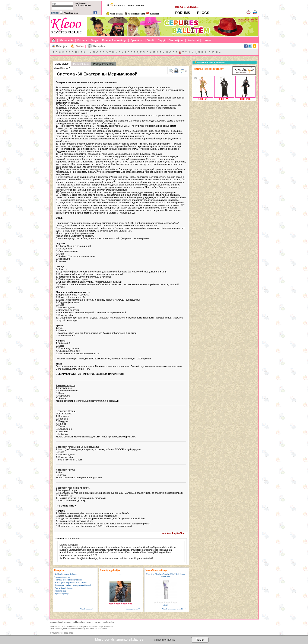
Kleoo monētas (115, 14)
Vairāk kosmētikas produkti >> (174, 609)
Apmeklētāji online (135, 14)
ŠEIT (94, 555)
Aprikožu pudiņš (62, 594)
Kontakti (67, 622)
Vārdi (150, 40)
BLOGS (203, 13)
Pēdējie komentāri (103, 64)
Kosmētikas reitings (114, 40)
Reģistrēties (81, 3)
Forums (82, 40)
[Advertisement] (224, 129)
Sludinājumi (176, 40)
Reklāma (77, 622)
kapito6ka (178, 533)
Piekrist (200, 640)
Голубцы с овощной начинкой (68, 580)
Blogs (94, 40)
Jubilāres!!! (153, 14)
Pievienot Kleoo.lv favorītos (210, 62)
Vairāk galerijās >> (133, 609)
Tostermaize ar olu (63, 577)
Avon (166, 605)
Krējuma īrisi (60, 591)
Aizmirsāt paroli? (83, 6)
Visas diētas (62, 64)
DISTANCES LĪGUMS (92, 622)
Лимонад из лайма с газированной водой (73, 585)
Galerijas (61, 46)
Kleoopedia (66, 40)
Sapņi (161, 40)
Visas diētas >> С (62, 68)
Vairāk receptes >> (88, 609)
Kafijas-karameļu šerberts (66, 574)
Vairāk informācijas (165, 640)
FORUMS (183, 13)
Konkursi (193, 40)
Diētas (80, 46)
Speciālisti (137, 40)
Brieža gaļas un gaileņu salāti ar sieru (71, 582)
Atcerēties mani (71, 13)
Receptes (99, 46)
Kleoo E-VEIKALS (187, 7)
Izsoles (207, 40)
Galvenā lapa (56, 622)
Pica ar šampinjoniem (64, 588)
